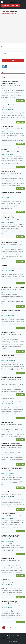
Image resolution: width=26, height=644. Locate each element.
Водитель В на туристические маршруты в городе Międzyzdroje (12, 444)
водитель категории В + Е (9, 514)
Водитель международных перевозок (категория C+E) (10, 602)
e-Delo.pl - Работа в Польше (11, 2)
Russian (14, 635)
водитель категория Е (8, 171)
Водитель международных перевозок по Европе (10, 82)
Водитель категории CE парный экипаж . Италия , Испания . (11, 536)
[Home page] (2, 2)
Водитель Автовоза (8, 356)
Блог (22, 637)
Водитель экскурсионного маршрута (13, 469)
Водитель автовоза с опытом (11, 311)
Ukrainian (18, 635)
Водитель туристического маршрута (13, 287)
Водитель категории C (8, 558)
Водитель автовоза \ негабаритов (12, 377)
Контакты (9, 639)
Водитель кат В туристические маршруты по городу (11, 217)
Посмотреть (20, 101)
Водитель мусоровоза (8, 332)
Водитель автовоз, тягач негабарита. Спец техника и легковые (13, 242)
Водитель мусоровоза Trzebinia (11, 193)
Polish (10, 635)
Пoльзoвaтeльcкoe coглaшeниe (18, 639)
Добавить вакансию (8, 5)
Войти (18, 5)
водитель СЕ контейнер (9, 105)
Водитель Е (5, 266)
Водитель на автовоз (8, 399)
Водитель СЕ (6, 580)
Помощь (4, 639)
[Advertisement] (13, 29)
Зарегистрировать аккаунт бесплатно (13, 637)
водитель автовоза (7, 126)
